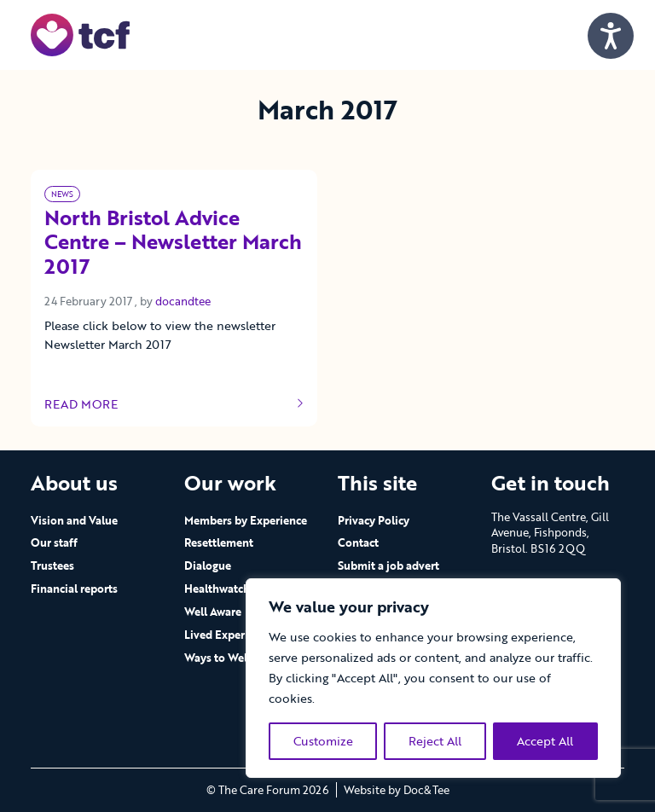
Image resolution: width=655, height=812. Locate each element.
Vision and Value (74, 520)
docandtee (183, 301)
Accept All (545, 741)
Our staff (54, 542)
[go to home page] (80, 34)
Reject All (435, 741)
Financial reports (74, 589)
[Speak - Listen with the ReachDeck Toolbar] (611, 36)
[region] (433, 678)
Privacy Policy (374, 520)
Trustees (52, 565)
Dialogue (208, 565)
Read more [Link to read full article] (174, 404)
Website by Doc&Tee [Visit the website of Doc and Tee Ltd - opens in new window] (397, 790)
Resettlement (219, 542)
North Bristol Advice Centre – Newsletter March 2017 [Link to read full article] (173, 243)
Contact (358, 542)
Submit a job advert (388, 565)
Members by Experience (246, 520)
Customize (323, 741)
